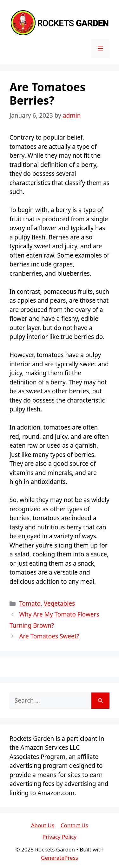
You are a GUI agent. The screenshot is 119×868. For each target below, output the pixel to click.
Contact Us (74, 825)
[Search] (100, 701)
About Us (43, 825)
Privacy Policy (60, 837)
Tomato (30, 603)
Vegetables (59, 603)
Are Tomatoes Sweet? (49, 636)
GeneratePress (60, 858)
